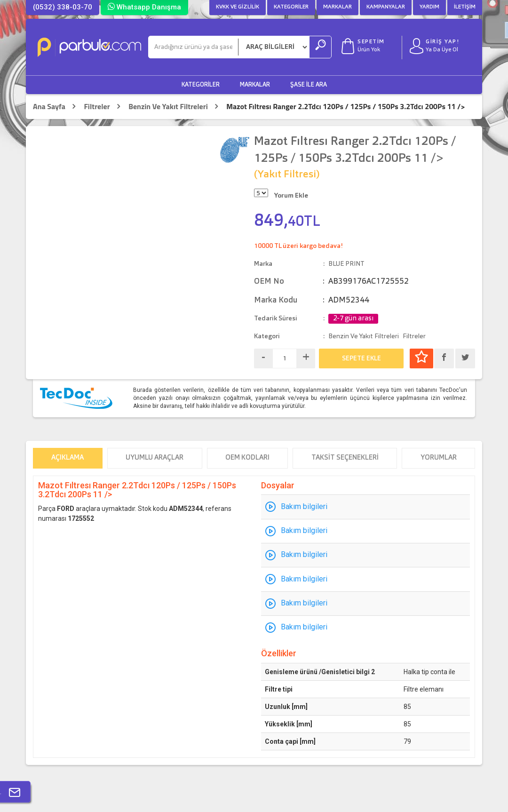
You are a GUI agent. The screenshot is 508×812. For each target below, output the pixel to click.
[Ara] (193, 47)
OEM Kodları (247, 458)
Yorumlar (439, 458)
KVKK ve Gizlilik (238, 7)
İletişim (465, 7)
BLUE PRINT (346, 264)
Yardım (429, 7)
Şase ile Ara (309, 85)
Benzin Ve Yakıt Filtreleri (168, 107)
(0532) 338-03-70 (63, 7)
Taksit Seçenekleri (345, 458)
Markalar (337, 7)
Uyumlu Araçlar (155, 458)
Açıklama (67, 458)
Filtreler (97, 107)
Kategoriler (291, 7)
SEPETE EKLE (361, 358)
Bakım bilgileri (304, 506)
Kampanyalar (386, 7)
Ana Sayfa (49, 107)
